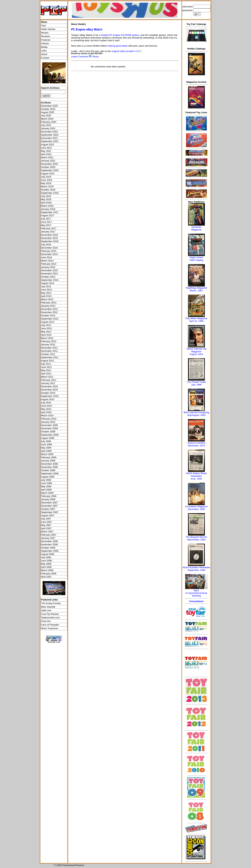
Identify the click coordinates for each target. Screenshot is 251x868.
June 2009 (46, 444)
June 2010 (46, 406)
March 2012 (47, 338)
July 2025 (46, 115)
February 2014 (49, 264)
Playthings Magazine (196, 288)
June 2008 (46, 483)
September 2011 (50, 357)
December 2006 (49, 541)
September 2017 (50, 212)
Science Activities (196, 443)
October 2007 (48, 509)
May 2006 (46, 564)
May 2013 (46, 293)
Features (46, 40)
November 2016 (49, 238)
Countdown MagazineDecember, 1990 (196, 508)
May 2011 (46, 370)
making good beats (117, 46)
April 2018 (46, 203)
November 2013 (49, 274)
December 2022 (49, 132)
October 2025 (48, 109)
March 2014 (47, 261)
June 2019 (46, 180)
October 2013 (48, 277)
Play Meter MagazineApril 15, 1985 (196, 320)
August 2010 (47, 399)
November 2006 (49, 544)
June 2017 (46, 222)
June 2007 (46, 522)
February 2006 (49, 573)
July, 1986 (196, 385)
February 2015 (49, 251)
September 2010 (50, 396)
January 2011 (48, 383)
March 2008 (47, 493)
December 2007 (49, 503)
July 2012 (46, 325)
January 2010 (48, 422)
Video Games (48, 29)
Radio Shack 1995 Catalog (196, 259)
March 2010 (47, 415)
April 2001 (46, 577)
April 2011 (46, 374)
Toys (43, 26)
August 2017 (47, 215)
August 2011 (47, 361)
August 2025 (47, 112)
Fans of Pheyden (50, 625)
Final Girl (46, 621)
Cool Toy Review (50, 614)
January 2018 (48, 209)
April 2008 (46, 490)
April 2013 (46, 296)
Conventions (196, 601)
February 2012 (49, 341)
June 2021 (46, 148)
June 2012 (46, 328)
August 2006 (47, 554)
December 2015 (49, 248)
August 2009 (47, 438)
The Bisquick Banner (196, 537)
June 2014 (46, 257)
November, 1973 (196, 446)
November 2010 (49, 390)
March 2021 (47, 157)
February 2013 (49, 303)
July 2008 (46, 480)
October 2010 (48, 393)
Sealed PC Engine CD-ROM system (120, 35)
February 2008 (49, 496)
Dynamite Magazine (196, 228)
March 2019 (47, 186)
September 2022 (50, 135)
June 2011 (46, 367)
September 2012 (50, 319)
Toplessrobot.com (50, 618)
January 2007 (48, 538)
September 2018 (50, 193)
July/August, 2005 (196, 415)
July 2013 (46, 286)
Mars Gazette (48, 607)
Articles (45, 43)
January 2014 (48, 267)
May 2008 (46, 486)
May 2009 (46, 448)
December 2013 (49, 270)
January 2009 (48, 461)
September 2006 (50, 551)
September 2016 (50, 241)
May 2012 (46, 332)
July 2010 (46, 403)
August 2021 (47, 145)
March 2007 (47, 532)
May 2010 (46, 409)
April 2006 (46, 567)
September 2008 (50, 474)
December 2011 (49, 348)
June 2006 (46, 561)
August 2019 (47, 174)
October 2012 (48, 315)
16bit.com (46, 610)
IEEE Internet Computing (196, 412)
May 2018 (46, 199)
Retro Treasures (50, 628)
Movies (45, 33)
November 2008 (49, 467)
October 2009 (48, 432)
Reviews (45, 36)
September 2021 (50, 141)
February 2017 (49, 228)
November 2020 (49, 164)
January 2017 (48, 232)
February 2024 (49, 122)
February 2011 (49, 380)
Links (44, 51)
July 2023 (46, 125)
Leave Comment (80, 57)
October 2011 (48, 354)
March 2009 (47, 454)
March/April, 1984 (196, 540)
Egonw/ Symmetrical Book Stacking (196, 593)
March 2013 (47, 299)
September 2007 (50, 512)
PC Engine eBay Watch (87, 29)
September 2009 (50, 435)
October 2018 (48, 190)
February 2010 (49, 419)
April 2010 (46, 412)
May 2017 (46, 225)
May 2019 (46, 183)
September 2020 (50, 170)
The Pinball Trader (196, 382)
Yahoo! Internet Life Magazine (196, 350)
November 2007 (49, 506)
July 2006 (46, 557)
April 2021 (46, 154)
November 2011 (49, 351)
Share (96, 57)
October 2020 (48, 167)
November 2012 (49, 312)
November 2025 (49, 106)
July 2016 (46, 245)
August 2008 (47, 477)
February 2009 (49, 457)
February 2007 (49, 535)
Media (44, 47)
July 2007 (46, 519)
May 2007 (46, 525)
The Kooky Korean (51, 603)
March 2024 (47, 119)
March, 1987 (196, 291)
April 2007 (46, 528)
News (44, 22)
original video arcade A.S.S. (126, 51)
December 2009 (49, 425)
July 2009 (46, 441)
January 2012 (48, 344)
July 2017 (46, 219)
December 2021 (49, 138)
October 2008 (48, 470)
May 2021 (46, 151)
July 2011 (46, 364)
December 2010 (49, 386)
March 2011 (47, 377)
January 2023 (48, 128)
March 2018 (47, 206)
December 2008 (49, 464)
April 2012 (46, 335)
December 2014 (49, 254)
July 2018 (46, 196)
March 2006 (47, 570)
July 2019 (46, 177)
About (44, 54)
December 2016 (49, 235)
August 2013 (47, 283)
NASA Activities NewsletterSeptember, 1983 (196, 569)
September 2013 (50, 280)
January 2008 (48, 499)
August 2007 (47, 515)
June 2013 (46, 290)
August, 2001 (196, 354)
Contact (45, 58)
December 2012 (49, 309)
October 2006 (48, 548)
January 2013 (48, 306)
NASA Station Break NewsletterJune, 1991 (196, 476)
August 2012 (47, 322)
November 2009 (49, 428)
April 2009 (46, 451)
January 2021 (48, 161)
